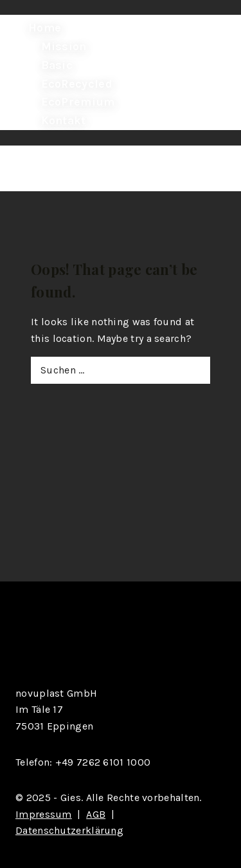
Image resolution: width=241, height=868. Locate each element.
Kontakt (64, 120)
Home (45, 28)
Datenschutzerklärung (69, 830)
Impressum (44, 814)
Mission (64, 46)
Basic (57, 65)
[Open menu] (29, 170)
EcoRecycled (77, 83)
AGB (96, 814)
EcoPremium (78, 102)
